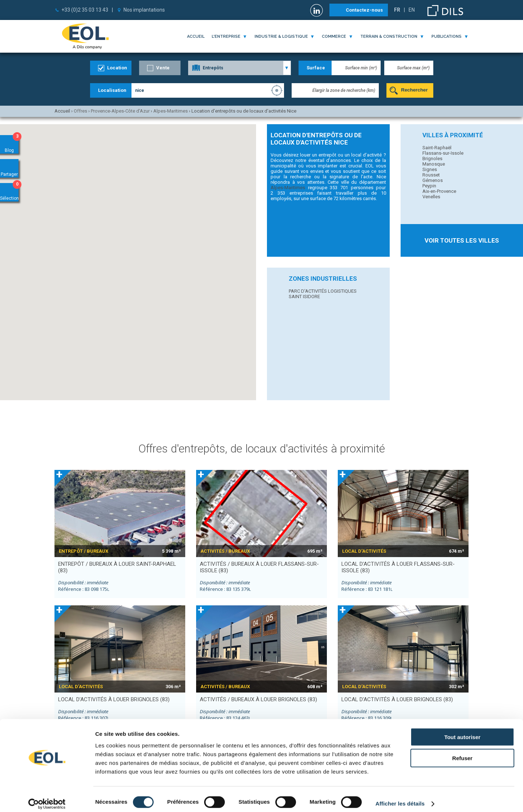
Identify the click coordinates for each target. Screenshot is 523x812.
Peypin (429, 186)
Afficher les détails (400, 798)
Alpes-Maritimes (288, 188)
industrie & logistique (281, 36)
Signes (430, 169)
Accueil (196, 36)
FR (397, 10)
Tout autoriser (462, 731)
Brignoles (432, 159)
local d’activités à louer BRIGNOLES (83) (114, 699)
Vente (163, 68)
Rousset (431, 175)
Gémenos (433, 180)
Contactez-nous (364, 10)
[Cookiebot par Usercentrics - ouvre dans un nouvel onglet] (47, 798)
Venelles (431, 197)
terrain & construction (389, 36)
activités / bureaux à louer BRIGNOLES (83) (258, 699)
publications (447, 36)
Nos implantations (144, 10)
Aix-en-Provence (439, 191)
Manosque (434, 164)
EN (412, 10)
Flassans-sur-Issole (443, 153)
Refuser (462, 752)
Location (117, 68)
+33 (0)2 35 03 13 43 (85, 10)
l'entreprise (226, 36)
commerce (334, 36)
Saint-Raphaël (437, 148)
